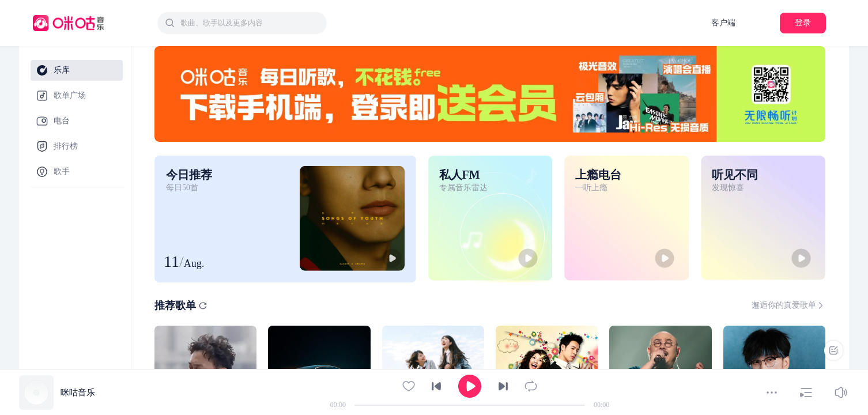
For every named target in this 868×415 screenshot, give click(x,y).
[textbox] (250, 23)
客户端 (723, 23)
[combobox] (242, 23)
